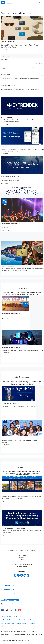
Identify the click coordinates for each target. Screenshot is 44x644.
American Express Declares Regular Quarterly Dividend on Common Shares (20, 79)
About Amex (22, 556)
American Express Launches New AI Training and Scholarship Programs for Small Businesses (22, 532)
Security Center (6, 623)
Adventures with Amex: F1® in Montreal (13, 316)
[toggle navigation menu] (41, 7)
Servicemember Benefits (30, 623)
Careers (22, 559)
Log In (40, 2)
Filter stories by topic (22, 56)
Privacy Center (17, 616)
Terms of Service (6, 616)
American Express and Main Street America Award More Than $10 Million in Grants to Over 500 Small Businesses (22, 497)
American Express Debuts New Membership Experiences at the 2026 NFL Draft (23, 350)
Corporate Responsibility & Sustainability (22, 564)
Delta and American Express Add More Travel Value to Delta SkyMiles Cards (20, 90)
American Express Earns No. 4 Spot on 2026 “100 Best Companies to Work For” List (22, 441)
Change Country (17, 604)
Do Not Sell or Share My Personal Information (14, 620)
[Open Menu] (3, 2)
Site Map (4, 627)
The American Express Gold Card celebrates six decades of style (19, 406)
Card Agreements (17, 623)
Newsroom (22, 557)
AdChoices (31, 620)
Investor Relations (22, 566)
